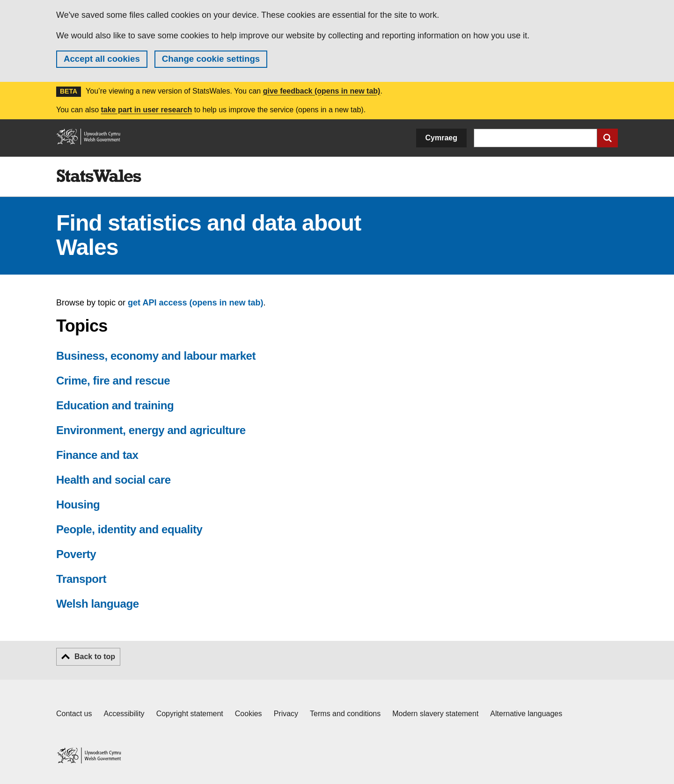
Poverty (76, 554)
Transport (81, 579)
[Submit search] (608, 138)
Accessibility (124, 714)
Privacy (286, 714)
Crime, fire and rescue (113, 381)
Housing (78, 505)
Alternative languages (526, 714)
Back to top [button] (95, 657)
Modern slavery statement (435, 714)
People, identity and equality (129, 529)
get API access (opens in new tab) (195, 303)
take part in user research (146, 110)
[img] (99, 176)
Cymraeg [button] (441, 138)
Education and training (115, 405)
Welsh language (98, 604)
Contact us (74, 714)
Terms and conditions (345, 714)
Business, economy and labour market (156, 356)
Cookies (249, 714)
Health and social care (114, 480)
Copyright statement (190, 714)
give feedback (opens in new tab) (322, 91)
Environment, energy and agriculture (151, 430)
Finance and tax (97, 455)
